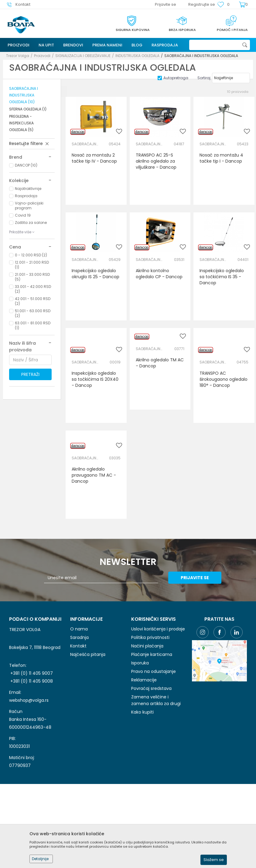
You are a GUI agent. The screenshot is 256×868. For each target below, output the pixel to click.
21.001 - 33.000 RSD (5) (32, 277)
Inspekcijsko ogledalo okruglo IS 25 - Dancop (96, 274)
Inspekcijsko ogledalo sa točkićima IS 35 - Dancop (222, 277)
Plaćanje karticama (152, 654)
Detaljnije (40, 859)
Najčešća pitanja (88, 654)
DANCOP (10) (26, 165)
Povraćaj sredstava (151, 688)
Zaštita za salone (31, 223)
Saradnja (79, 637)
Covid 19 (23, 215)
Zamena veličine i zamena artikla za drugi (156, 700)
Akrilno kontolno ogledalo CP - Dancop (159, 274)
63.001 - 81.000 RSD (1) (33, 325)
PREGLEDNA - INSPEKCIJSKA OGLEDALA (21, 123)
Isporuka (140, 663)
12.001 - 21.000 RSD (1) (32, 265)
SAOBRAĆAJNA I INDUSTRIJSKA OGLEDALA (24, 95)
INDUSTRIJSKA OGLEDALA (137, 56)
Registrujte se (202, 4)
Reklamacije (144, 680)
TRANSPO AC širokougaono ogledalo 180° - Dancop (224, 379)
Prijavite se (195, 578)
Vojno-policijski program (29, 206)
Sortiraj (204, 78)
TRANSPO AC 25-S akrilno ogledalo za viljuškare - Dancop (156, 161)
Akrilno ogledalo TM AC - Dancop (160, 363)
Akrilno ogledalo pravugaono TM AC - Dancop (94, 475)
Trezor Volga (18, 56)
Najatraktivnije (28, 189)
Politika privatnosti (150, 637)
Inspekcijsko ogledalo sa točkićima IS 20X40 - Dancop (95, 379)
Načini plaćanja (147, 646)
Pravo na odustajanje (154, 671)
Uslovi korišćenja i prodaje (158, 629)
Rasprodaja (26, 196)
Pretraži (30, 374)
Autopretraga (176, 78)
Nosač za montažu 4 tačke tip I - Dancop (221, 158)
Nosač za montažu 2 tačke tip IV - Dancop (94, 158)
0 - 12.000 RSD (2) (31, 255)
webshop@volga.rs (29, 700)
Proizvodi (42, 56)
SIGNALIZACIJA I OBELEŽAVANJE (83, 56)
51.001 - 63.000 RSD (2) (33, 313)
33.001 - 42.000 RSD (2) (33, 289)
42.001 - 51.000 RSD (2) (33, 301)
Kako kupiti (142, 712)
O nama (79, 629)
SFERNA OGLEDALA (28, 109)
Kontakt (78, 646)
